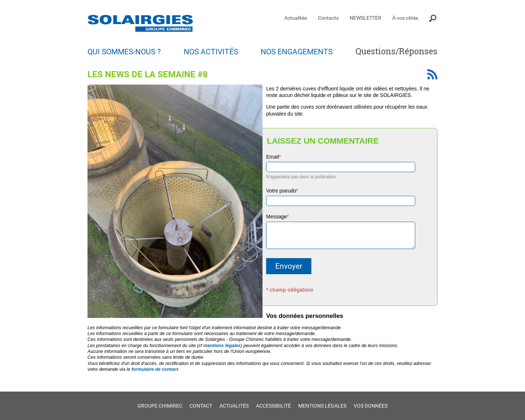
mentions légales (222, 346)
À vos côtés (405, 18)
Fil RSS (432, 74)
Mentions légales (322, 406)
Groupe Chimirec (160, 406)
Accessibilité (273, 406)
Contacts (328, 18)
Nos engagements (297, 52)
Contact (201, 406)
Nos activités (211, 52)
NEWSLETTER (365, 18)
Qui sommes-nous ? (124, 52)
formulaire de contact (155, 369)
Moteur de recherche (433, 18)
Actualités (296, 18)
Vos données (371, 406)
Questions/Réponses (396, 51)
